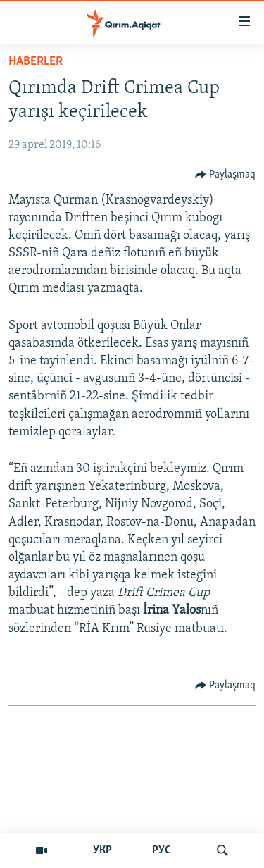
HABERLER (36, 62)
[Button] (226, 175)
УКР (102, 850)
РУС (162, 850)
